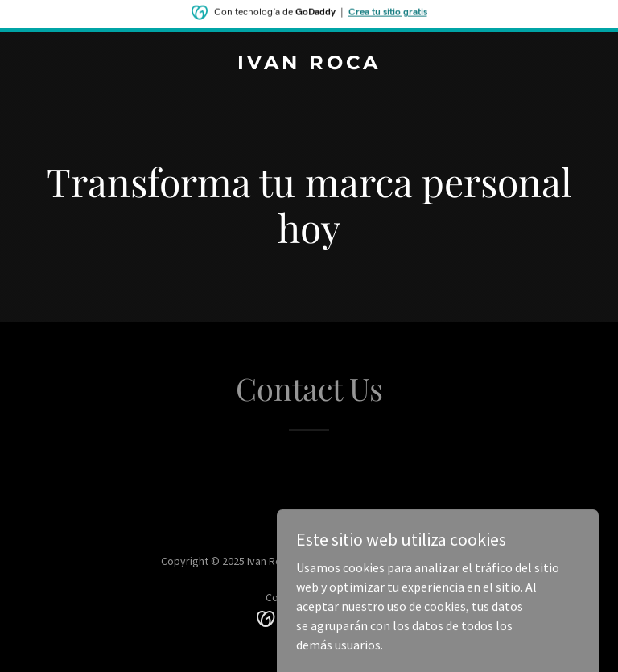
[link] (309, 64)
